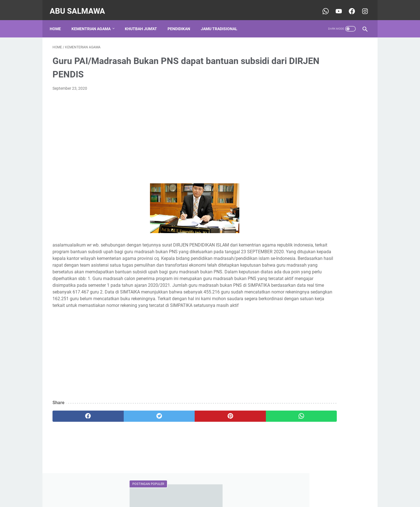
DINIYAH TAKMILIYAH (305, 300)
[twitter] (132, 439)
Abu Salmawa (80, 7)
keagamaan (344, 331)
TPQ (359, 320)
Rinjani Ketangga (306, 416)
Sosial (344, 320)
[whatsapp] (237, 439)
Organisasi (296, 320)
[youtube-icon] (335, 7)
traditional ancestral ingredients (314, 351)
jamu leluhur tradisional (307, 331)
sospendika (301, 426)
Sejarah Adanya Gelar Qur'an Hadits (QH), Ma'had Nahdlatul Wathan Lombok (324, 212)
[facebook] (79, 439)
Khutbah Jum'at (144, 22)
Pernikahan (322, 320)
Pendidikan (182, 22)
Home (58, 22)
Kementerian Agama (304, 310)
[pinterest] (184, 439)
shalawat (320, 341)
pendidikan (296, 341)
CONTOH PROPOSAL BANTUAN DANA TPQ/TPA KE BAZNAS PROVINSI (320, 105)
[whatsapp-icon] (322, 7)
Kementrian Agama (94, 22)
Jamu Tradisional (222, 22)
